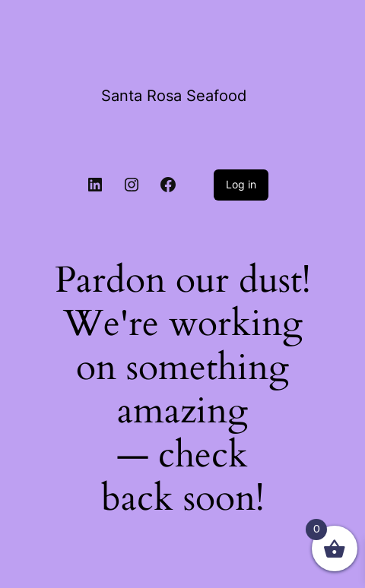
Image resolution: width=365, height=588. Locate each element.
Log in (241, 184)
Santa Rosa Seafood (174, 96)
